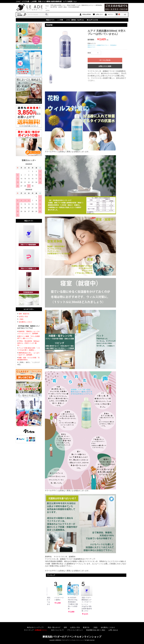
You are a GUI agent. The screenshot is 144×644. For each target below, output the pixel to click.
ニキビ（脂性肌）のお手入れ (75, 20)
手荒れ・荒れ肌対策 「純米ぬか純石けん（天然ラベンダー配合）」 (29, 343)
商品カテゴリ (50, 20)
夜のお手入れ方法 (92, 20)
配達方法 (86, 627)
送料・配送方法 (24, 314)
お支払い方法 (23, 316)
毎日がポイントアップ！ (36, 627)
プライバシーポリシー (75, 630)
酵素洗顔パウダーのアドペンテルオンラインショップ (72, 637)
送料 (65, 627)
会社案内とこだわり (26, 322)
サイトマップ (36, 630)
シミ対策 (60, 20)
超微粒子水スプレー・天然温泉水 (107, 45)
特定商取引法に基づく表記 (96, 630)
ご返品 (21, 319)
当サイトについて (57, 630)
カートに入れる (105, 60)
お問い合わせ (113, 630)
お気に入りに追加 (105, 66)
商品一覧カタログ (54, 627)
